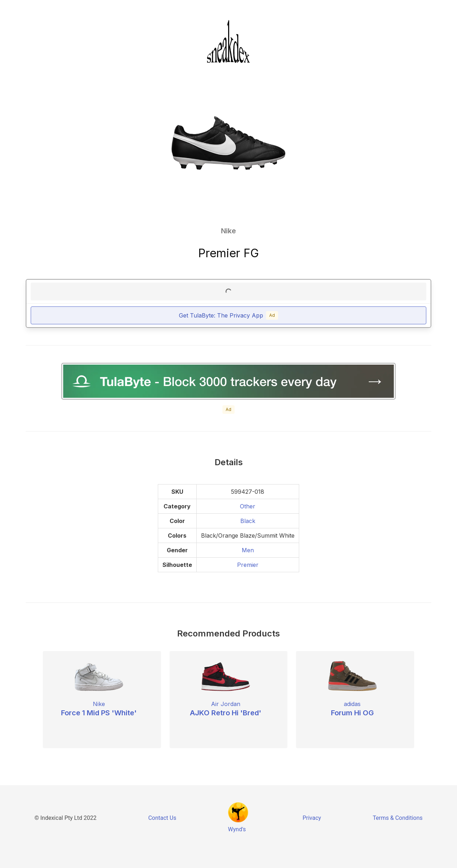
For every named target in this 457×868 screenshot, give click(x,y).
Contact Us (162, 818)
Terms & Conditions (398, 818)
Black (248, 521)
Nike (228, 231)
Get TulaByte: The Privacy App (228, 315)
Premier (248, 565)
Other (248, 506)
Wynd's (237, 829)
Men (248, 550)
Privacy (312, 818)
